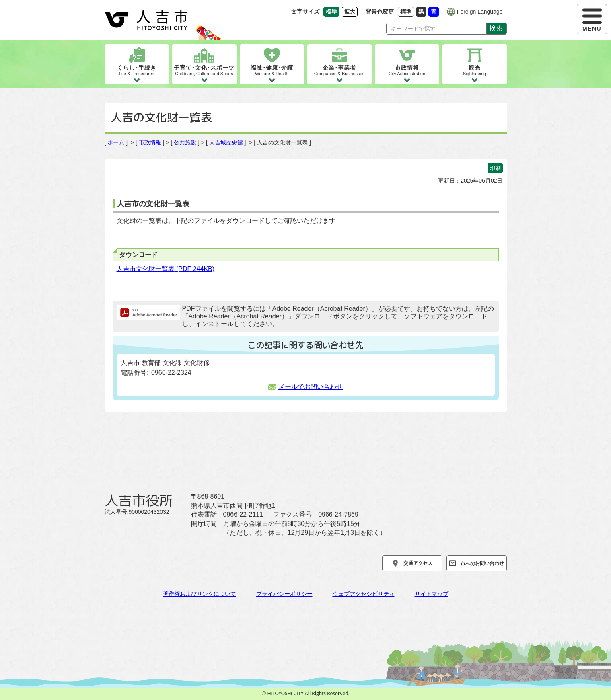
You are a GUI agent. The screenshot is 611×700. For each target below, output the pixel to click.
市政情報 (150, 142)
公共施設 (185, 142)
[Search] (436, 29)
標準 (407, 11)
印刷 (495, 168)
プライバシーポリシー (284, 594)
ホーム (116, 142)
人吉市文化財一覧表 (166, 269)
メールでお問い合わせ (305, 387)
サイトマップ (432, 594)
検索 (496, 28)
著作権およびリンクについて (200, 594)
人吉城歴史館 (226, 142)
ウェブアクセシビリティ (364, 594)
